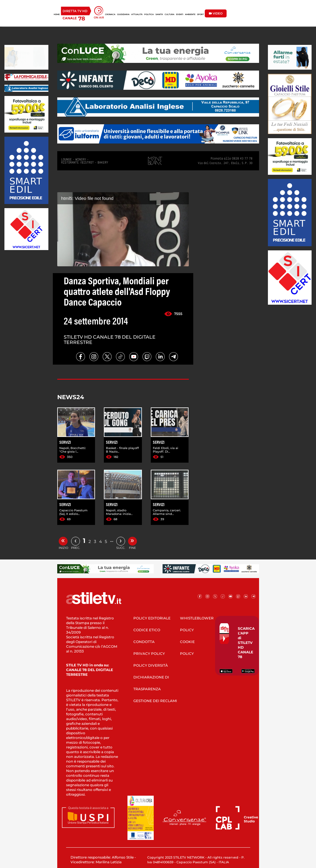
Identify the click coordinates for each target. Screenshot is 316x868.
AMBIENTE (190, 14)
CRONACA (110, 14)
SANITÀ (159, 14)
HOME (57, 14)
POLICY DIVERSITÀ (151, 665)
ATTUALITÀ (137, 14)
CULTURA (170, 14)
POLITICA (149, 14)
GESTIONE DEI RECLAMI (155, 701)
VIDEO (216, 13)
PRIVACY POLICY (149, 654)
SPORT (200, 14)
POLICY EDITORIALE (152, 618)
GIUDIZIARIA (123, 14)
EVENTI (180, 14)
